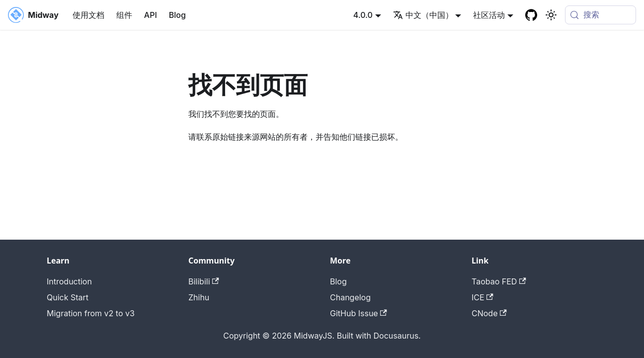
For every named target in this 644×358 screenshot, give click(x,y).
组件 (124, 15)
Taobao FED (499, 281)
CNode (489, 313)
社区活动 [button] (489, 15)
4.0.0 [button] (363, 15)
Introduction (69, 281)
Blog (177, 15)
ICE (483, 297)
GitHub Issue (359, 313)
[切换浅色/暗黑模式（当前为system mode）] (551, 15)
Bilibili (204, 281)
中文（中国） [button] (423, 15)
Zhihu (199, 297)
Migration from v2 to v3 (91, 313)
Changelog (350, 297)
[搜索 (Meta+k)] (601, 15)
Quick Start (68, 297)
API (151, 15)
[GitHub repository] (531, 15)
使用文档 (88, 15)
